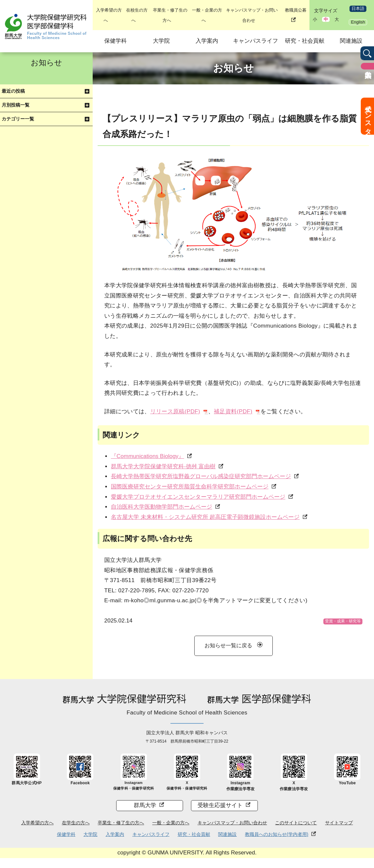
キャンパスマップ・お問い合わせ (232, 823)
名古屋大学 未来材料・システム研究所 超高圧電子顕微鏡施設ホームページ (205, 517)
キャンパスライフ (256, 41)
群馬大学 (145, 805)
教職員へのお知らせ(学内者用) (277, 834)
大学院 (161, 41)
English (358, 22)
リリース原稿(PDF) (175, 411)
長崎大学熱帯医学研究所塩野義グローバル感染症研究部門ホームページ (201, 476)
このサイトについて (296, 823)
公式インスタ (368, 116)
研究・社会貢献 (305, 41)
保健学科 (116, 41)
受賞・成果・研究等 (343, 621)
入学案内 (207, 41)
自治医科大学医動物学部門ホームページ (162, 507)
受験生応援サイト (220, 805)
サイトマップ (339, 823)
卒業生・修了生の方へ (121, 823)
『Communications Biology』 (147, 456)
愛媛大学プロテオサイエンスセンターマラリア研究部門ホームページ (198, 497)
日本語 (358, 8)
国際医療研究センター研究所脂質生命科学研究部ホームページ (190, 487)
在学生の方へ (76, 823)
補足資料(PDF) (233, 411)
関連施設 (351, 41)
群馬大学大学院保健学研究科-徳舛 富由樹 (163, 466)
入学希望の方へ (37, 823)
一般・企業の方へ (171, 823)
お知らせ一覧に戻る (228, 645)
